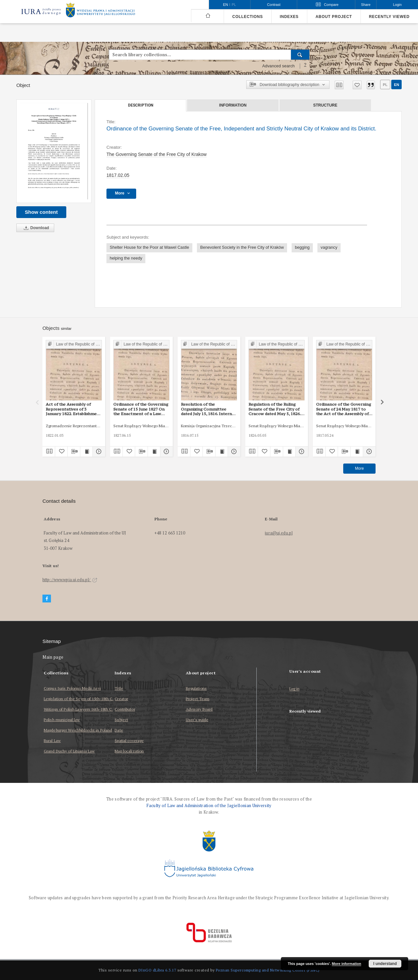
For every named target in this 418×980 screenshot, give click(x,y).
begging (302, 247)
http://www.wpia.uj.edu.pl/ (70, 580)
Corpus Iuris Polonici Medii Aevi (72, 688)
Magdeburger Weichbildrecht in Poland (78, 730)
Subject (121, 720)
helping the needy (126, 258)
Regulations (196, 688)
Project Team (198, 699)
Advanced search (279, 66)
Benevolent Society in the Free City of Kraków (242, 247)
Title (119, 688)
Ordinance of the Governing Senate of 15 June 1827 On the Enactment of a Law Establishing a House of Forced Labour (141, 409)
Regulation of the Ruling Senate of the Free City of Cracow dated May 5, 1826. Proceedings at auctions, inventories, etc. (275, 409)
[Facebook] (47, 599)
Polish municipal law (62, 720)
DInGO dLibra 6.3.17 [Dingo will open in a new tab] (157, 970)
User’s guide (197, 720)
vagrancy (329, 247)
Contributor (125, 709)
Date (119, 730)
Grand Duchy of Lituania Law (69, 751)
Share (366, 5)
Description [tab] (141, 105)
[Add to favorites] (357, 85)
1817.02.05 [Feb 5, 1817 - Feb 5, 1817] (118, 175)
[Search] (300, 55)
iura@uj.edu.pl (279, 533)
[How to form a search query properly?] (305, 66)
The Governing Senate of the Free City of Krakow (157, 154)
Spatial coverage (129, 741)
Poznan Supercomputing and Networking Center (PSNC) (268, 970)
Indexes (289, 17)
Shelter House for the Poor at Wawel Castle (149, 247)
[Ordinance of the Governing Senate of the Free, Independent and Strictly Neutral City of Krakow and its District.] (54, 151)
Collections (247, 17)
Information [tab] (233, 105)
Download (35, 228)
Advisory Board (199, 709)
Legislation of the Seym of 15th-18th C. (79, 699)
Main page (53, 657)
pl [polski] (234, 5)
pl (385, 85)
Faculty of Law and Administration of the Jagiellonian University (209, 806)
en (396, 85)
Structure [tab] (325, 105)
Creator (121, 699)
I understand (385, 964)
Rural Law (52, 741)
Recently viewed (389, 17)
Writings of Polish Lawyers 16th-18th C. (78, 709)
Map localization (129, 751)
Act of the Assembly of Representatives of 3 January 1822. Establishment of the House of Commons (73, 409)
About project (334, 17)
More (359, 468)
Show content (41, 212)
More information (346, 964)
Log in (295, 689)
